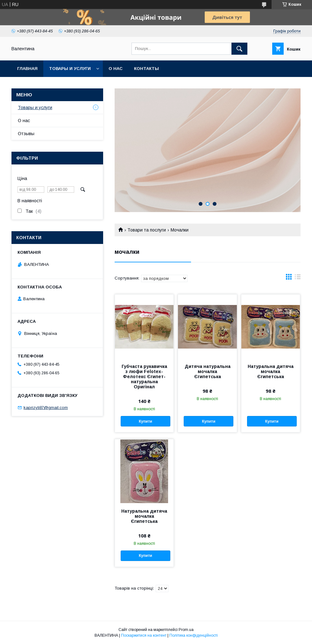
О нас (116, 69)
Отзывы (26, 134)
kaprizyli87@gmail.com (46, 408)
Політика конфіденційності (194, 635)
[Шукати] (239, 49)
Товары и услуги (70, 69)
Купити (145, 421)
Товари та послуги (147, 230)
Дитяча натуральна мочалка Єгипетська (208, 371)
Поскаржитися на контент (144, 635)
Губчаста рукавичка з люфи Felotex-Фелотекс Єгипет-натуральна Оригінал (144, 377)
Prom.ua (186, 630)
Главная (27, 69)
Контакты (146, 69)
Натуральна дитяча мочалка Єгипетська (271, 371)
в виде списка (298, 278)
